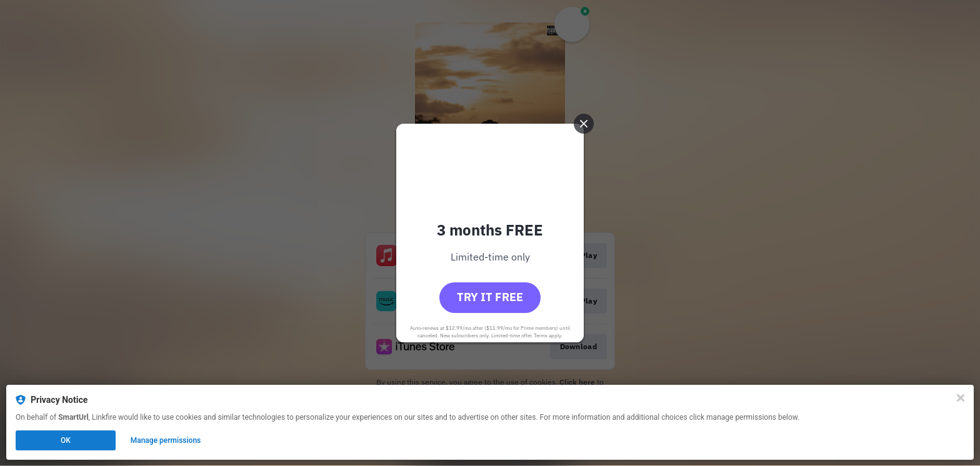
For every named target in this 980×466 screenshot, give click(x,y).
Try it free (490, 297)
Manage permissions (166, 440)
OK (66, 440)
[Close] (961, 398)
